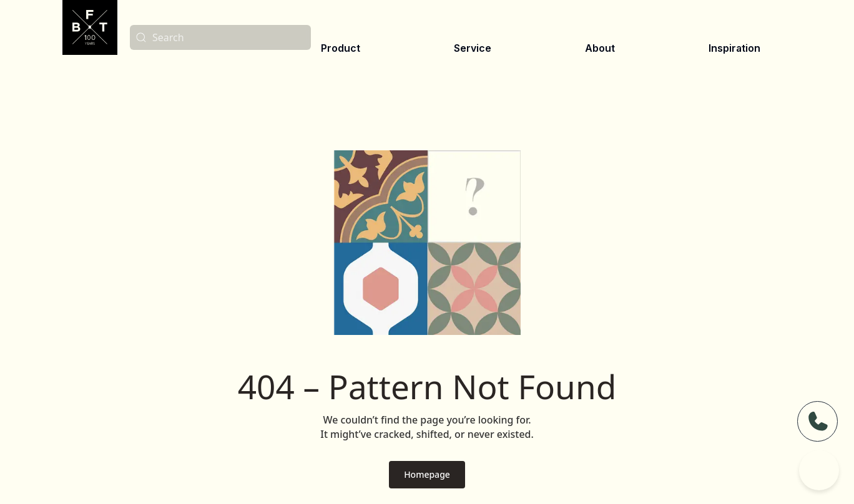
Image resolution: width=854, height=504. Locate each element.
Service (473, 48)
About (600, 48)
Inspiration (734, 48)
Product (341, 48)
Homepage (427, 474)
